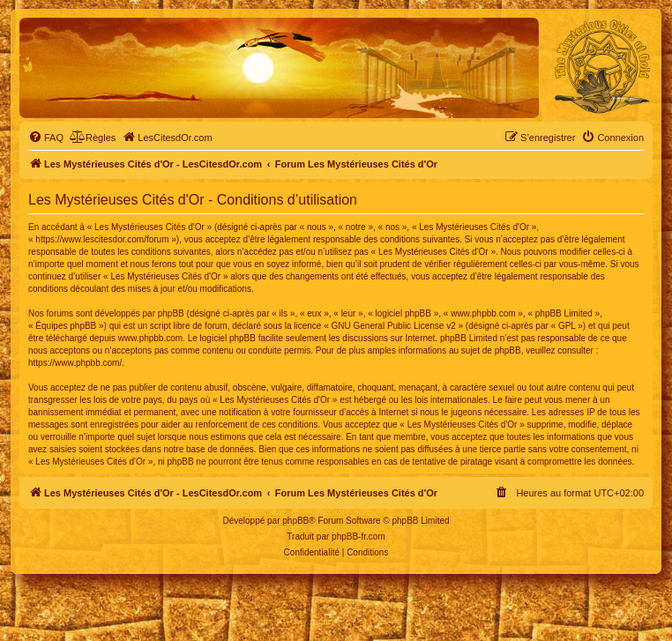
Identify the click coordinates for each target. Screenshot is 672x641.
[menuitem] (46, 138)
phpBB (295, 521)
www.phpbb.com (150, 338)
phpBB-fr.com (358, 537)
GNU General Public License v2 (394, 326)
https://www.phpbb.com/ (75, 363)
